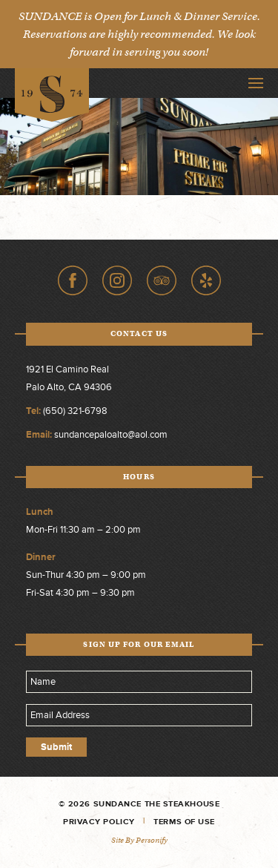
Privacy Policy (99, 822)
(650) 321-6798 (75, 411)
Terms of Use (184, 822)
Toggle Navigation (256, 83)
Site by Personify (139, 840)
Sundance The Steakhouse (52, 95)
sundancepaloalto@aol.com (111, 435)
